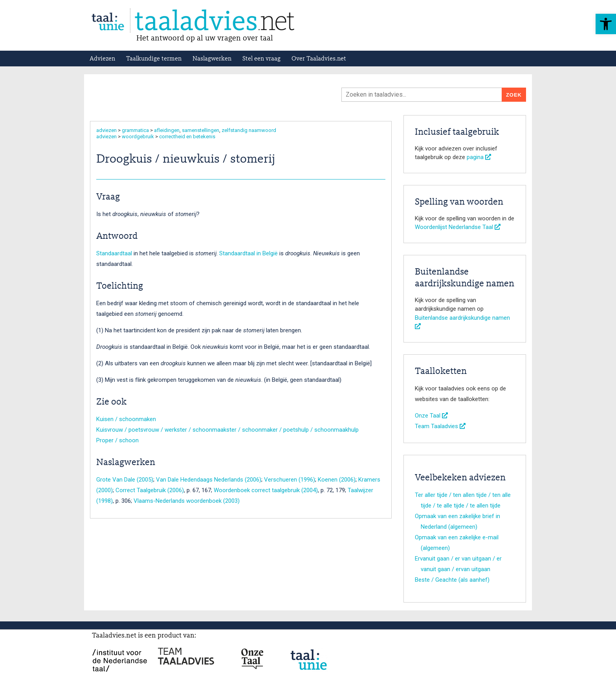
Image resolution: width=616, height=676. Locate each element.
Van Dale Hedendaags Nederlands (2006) (209, 480)
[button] (606, 24)
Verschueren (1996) (290, 480)
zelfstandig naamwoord (249, 130)
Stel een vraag (261, 59)
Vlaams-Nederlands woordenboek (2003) (187, 501)
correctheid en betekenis (187, 136)
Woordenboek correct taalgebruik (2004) (266, 490)
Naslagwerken (212, 59)
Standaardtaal (114, 253)
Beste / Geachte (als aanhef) (452, 580)
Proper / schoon (117, 440)
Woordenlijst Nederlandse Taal (458, 227)
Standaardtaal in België (248, 253)
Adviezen (102, 59)
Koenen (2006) (337, 480)
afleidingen (167, 130)
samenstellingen (201, 130)
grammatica (135, 130)
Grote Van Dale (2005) (125, 480)
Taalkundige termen (154, 59)
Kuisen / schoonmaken (126, 419)
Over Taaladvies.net (319, 59)
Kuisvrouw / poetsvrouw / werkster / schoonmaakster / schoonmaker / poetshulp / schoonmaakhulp (227, 430)
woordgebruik (138, 136)
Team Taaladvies (440, 426)
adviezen (106, 130)
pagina (479, 157)
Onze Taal (431, 416)
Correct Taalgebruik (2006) (150, 490)
